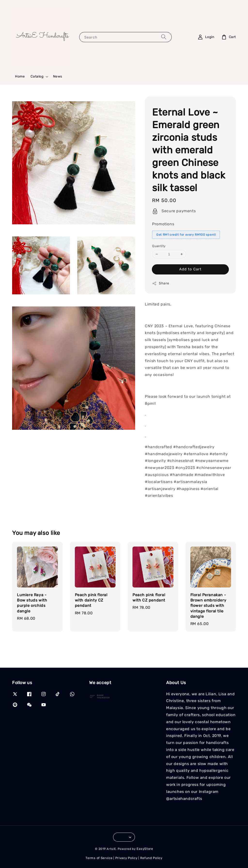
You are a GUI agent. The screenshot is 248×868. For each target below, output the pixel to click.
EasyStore (145, 849)
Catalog (37, 76)
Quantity (159, 246)
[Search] (164, 37)
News (58, 76)
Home (20, 76)
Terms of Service (99, 858)
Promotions (163, 224)
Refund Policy (151, 858)
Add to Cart (190, 269)
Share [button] (161, 283)
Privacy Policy (126, 858)
